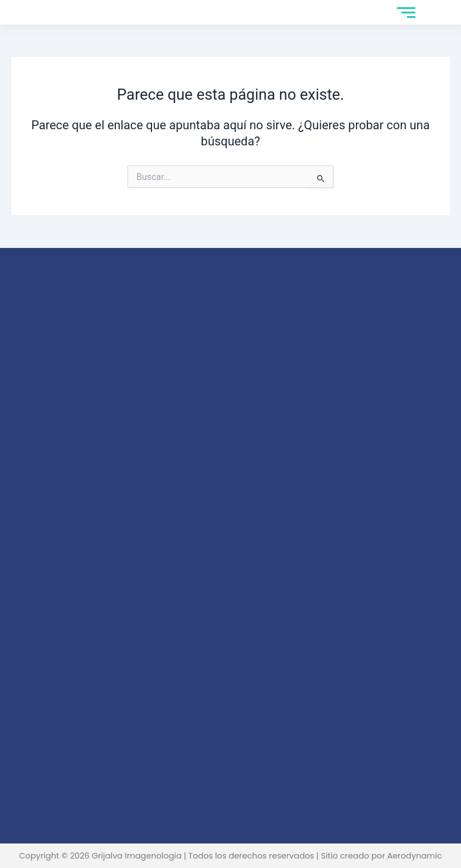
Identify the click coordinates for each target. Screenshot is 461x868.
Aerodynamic (414, 856)
